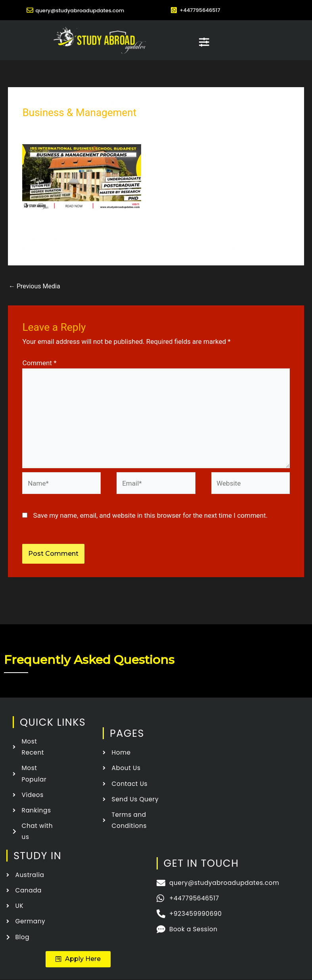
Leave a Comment (49, 126)
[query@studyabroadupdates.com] (23, 10)
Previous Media (34, 286)
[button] (78, 959)
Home (31, 101)
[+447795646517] (174, 10)
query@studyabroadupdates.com (80, 10)
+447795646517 (203, 10)
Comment (39, 362)
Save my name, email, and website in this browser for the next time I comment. (150, 515)
